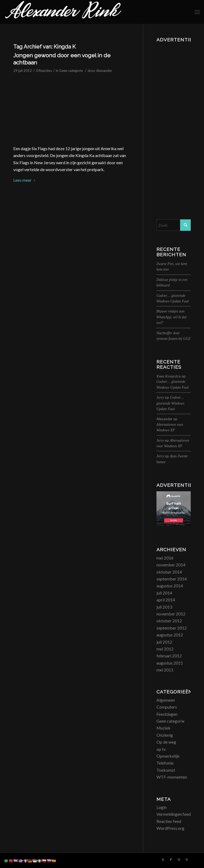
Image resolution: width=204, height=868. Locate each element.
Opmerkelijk (168, 756)
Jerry (160, 398)
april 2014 (166, 600)
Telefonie (165, 763)
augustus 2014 (170, 586)
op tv (161, 749)
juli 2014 (164, 593)
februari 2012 (169, 656)
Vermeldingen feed (174, 814)
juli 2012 (164, 642)
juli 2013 (164, 607)
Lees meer (25, 180)
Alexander (104, 71)
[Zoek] (174, 225)
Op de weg (166, 742)
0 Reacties (44, 71)
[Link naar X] (163, 860)
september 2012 (172, 628)
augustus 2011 (170, 663)
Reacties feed (169, 821)
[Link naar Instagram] (179, 860)
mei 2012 (165, 649)
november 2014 (171, 565)
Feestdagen (167, 714)
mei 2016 (165, 558)
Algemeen (166, 700)
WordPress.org (170, 828)
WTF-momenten (172, 777)
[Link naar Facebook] (171, 860)
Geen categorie (71, 71)
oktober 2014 (169, 572)
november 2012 (171, 614)
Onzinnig (165, 735)
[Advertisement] (174, 124)
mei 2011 (165, 670)
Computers (167, 707)
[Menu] (197, 12)
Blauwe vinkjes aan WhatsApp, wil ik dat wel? (171, 317)
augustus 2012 (170, 635)
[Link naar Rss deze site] (187, 860)
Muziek (163, 728)
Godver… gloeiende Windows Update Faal (170, 403)
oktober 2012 (169, 621)
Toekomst (166, 770)
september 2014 (172, 579)
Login (161, 807)
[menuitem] (197, 12)
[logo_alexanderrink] (63, 12)
